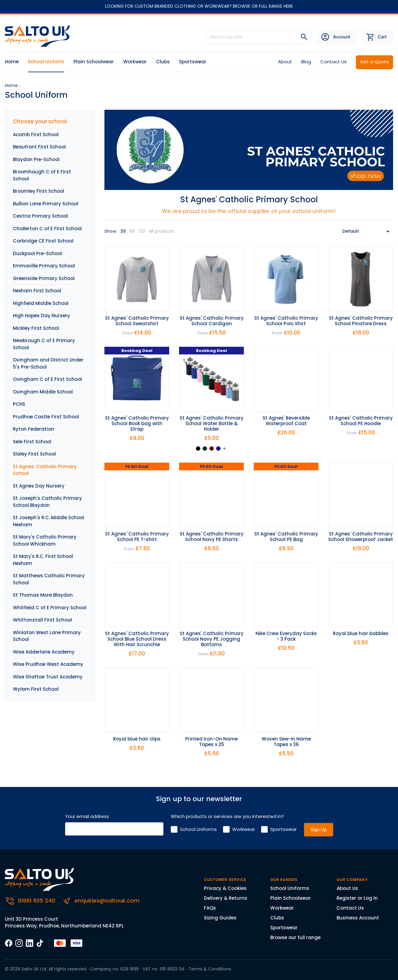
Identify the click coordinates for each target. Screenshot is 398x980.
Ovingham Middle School (43, 392)
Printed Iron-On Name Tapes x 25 (211, 742)
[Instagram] (19, 943)
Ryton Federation (33, 429)
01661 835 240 (31, 901)
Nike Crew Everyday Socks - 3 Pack (286, 636)
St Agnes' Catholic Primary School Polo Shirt (286, 321)
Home (12, 62)
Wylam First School (36, 689)
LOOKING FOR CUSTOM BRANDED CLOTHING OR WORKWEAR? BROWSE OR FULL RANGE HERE (199, 6)
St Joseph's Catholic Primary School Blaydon (47, 502)
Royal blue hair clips (137, 739)
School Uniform (46, 62)
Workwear (135, 62)
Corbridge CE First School (43, 241)
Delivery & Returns (226, 898)
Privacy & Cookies (225, 888)
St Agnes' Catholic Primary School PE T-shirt (137, 537)
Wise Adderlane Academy (44, 652)
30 (123, 231)
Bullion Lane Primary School (46, 204)
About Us (347, 888)
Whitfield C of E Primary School (50, 608)
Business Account (358, 918)
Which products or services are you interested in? (227, 816)
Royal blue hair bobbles (361, 633)
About (285, 62)
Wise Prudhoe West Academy (48, 664)
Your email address (87, 816)
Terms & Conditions (210, 969)
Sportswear (193, 62)
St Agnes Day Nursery (39, 486)
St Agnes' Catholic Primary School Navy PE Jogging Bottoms (212, 639)
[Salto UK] (39, 36)
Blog (306, 62)
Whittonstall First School (42, 620)
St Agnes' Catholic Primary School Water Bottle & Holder (212, 423)
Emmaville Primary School (44, 266)
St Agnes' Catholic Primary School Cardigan (212, 321)
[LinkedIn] (29, 943)
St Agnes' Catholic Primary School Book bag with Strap (137, 423)
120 (142, 231)
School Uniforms (198, 829)
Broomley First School (39, 191)
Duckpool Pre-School (37, 253)
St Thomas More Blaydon (43, 595)
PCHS (19, 404)
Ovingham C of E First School (47, 379)
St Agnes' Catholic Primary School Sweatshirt (137, 321)
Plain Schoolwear (94, 62)
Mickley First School (36, 328)
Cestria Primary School (40, 216)
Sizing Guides (220, 918)
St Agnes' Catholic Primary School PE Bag (286, 537)
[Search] (304, 37)
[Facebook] (9, 943)
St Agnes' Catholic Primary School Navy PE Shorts (212, 537)
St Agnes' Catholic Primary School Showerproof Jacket (361, 537)
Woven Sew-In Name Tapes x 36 (286, 742)
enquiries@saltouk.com (101, 901)
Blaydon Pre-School (36, 159)
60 (132, 231)
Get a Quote (375, 62)
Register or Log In (357, 898)
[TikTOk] (40, 943)
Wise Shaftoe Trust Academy (48, 677)
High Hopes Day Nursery (41, 316)
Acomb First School (36, 134)
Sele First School (32, 442)
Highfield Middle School (41, 303)
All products (162, 231)
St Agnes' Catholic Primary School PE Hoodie (361, 421)
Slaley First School (34, 454)
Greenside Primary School (44, 278)
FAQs (210, 908)
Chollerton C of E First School (47, 229)
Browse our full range (295, 937)
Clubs (163, 62)
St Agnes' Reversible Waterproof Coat (286, 421)
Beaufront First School (39, 147)
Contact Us (334, 62)
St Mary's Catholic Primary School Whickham (45, 540)
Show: (111, 231)
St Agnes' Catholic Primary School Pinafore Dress (361, 321)
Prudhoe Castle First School (46, 417)
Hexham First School (37, 291)
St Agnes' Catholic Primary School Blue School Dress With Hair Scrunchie (137, 639)
